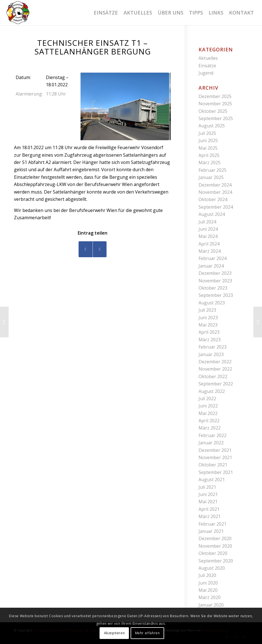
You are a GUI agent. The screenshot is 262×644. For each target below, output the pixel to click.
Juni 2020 (208, 583)
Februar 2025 (213, 170)
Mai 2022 (208, 413)
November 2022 (215, 369)
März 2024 (210, 251)
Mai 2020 (208, 590)
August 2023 (212, 303)
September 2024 (216, 207)
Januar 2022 (211, 443)
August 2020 (212, 568)
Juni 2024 (208, 229)
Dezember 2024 (215, 185)
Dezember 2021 (215, 450)
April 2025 (209, 155)
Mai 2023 (208, 325)
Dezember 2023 (215, 273)
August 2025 (212, 126)
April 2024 (209, 244)
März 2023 (210, 340)
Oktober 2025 (213, 111)
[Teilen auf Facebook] (86, 249)
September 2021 (216, 472)
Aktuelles (208, 58)
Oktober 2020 (213, 553)
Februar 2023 (213, 347)
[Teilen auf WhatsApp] (100, 249)
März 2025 (210, 163)
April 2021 (209, 509)
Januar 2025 (211, 177)
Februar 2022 (213, 435)
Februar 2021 (213, 524)
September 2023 (216, 295)
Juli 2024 (207, 222)
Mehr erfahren (147, 633)
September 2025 (216, 118)
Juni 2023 (208, 318)
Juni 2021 (208, 494)
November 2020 (215, 546)
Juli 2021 (207, 487)
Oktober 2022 (213, 376)
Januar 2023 (211, 354)
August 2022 (212, 391)
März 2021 (210, 516)
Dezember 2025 (215, 96)
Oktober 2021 (213, 465)
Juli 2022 (207, 399)
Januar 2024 (211, 266)
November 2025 (215, 104)
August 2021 (212, 480)
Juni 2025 (208, 140)
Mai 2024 (208, 236)
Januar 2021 (211, 531)
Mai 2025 (208, 148)
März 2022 (210, 428)
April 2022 (209, 421)
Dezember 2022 (215, 362)
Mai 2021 (208, 502)
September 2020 (216, 561)
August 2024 (212, 214)
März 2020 (210, 597)
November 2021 (215, 457)
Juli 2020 (207, 575)
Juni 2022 (208, 406)
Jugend (206, 73)
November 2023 (215, 281)
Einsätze (207, 66)
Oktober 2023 (213, 288)
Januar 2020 (211, 605)
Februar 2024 (213, 258)
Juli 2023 (207, 310)
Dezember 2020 (215, 538)
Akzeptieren (115, 633)
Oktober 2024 (213, 199)
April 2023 (209, 332)
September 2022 (216, 384)
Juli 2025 (207, 133)
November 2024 (215, 192)
